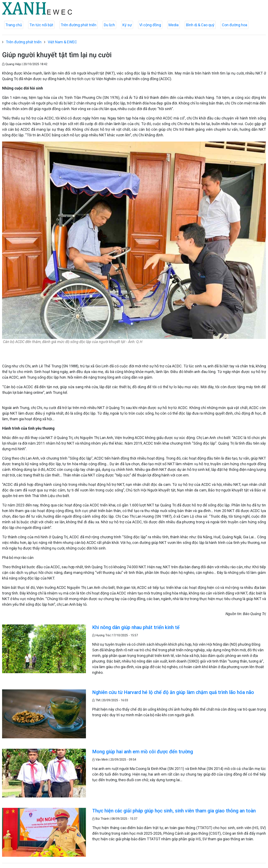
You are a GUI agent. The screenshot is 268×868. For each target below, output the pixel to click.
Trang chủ (14, 25)
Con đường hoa (235, 25)
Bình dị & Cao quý (200, 25)
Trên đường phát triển (79, 25)
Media (174, 25)
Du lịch (109, 25)
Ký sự (127, 25)
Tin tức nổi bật (41, 25)
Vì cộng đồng (150, 25)
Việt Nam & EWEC (62, 42)
